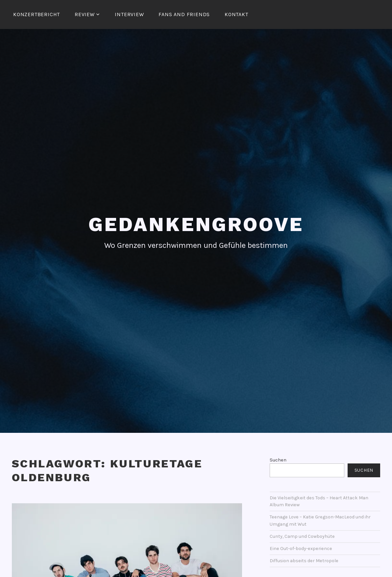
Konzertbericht (37, 14)
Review (85, 14)
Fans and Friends (184, 14)
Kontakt (236, 14)
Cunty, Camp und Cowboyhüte (302, 536)
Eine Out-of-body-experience (301, 549)
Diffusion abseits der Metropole (304, 561)
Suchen (278, 460)
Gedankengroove (196, 224)
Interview (129, 14)
